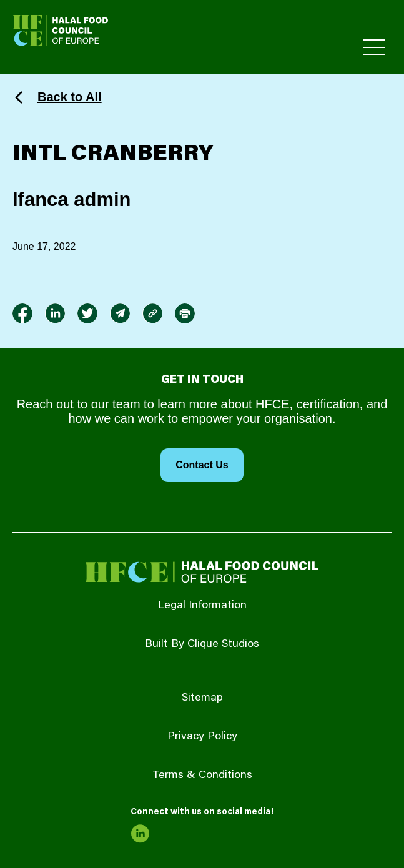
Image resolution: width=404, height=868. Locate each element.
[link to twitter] (87, 313)
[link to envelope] (120, 313)
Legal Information (202, 606)
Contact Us (202, 465)
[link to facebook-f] (22, 313)
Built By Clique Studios (202, 644)
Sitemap (202, 698)
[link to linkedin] (55, 313)
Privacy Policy (202, 737)
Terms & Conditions (202, 776)
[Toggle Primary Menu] (374, 47)
